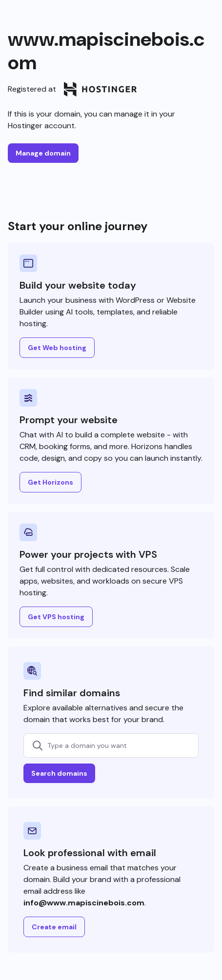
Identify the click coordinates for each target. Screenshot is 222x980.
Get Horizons (50, 482)
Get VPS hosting (56, 617)
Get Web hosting (57, 348)
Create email (54, 927)
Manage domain (43, 153)
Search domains (59, 773)
